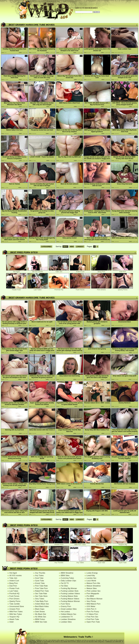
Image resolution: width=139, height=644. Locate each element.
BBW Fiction (40, 619)
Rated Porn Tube (42, 591)
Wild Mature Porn (94, 604)
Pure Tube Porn (41, 588)
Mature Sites (92, 588)
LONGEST (80, 247)
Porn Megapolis (93, 594)
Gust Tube (101, 562)
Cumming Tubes (67, 578)
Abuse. (46, 643)
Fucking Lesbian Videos (70, 594)
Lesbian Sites (66, 622)
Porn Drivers (101, 289)
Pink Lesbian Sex (94, 591)
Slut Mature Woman (95, 599)
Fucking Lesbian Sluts (70, 591)
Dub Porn (123, 271)
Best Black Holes (42, 606)
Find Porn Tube (93, 619)
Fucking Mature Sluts (69, 596)
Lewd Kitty (91, 576)
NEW (72, 247)
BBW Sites (65, 576)
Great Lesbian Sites (69, 609)
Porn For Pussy (93, 612)
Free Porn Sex (92, 617)
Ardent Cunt (80, 271)
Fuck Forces (80, 289)
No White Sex (41, 617)
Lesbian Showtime (68, 619)
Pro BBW (90, 596)
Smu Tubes (40, 599)
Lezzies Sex (91, 578)
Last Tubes (38, 289)
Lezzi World (91, 581)
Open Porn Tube (93, 622)
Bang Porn (101, 271)
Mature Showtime (94, 586)
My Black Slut (41, 614)
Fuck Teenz (65, 604)
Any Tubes (80, 562)
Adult (38, 562)
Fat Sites (64, 586)
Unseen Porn (59, 544)
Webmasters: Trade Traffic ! (78, 637)
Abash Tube (16, 562)
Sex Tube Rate (41, 594)
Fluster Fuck (16, 289)
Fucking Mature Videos (70, 599)
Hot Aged (16, 271)
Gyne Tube (123, 562)
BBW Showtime (67, 573)
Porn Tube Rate (41, 586)
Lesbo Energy (92, 573)
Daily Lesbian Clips (68, 581)
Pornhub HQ (59, 289)
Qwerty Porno (123, 289)
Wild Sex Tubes (101, 544)
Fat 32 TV (65, 583)
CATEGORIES (46, 247)
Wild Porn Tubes (80, 544)
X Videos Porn (92, 614)
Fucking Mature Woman (70, 601)
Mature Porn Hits (93, 583)
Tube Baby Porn (42, 601)
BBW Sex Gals (41, 622)
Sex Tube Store (41, 596)
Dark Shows (40, 612)
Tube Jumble (16, 544)
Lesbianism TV (67, 617)
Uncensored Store (38, 544)
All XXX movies (38, 271)
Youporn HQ (123, 544)
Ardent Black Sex (42, 604)
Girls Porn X (91, 609)
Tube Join (59, 271)
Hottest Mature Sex (69, 614)
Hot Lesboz (65, 612)
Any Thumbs (59, 562)
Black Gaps (40, 609)
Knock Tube (40, 583)
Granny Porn (66, 606)
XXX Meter (91, 606)
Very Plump (91, 601)
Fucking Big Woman (69, 588)
